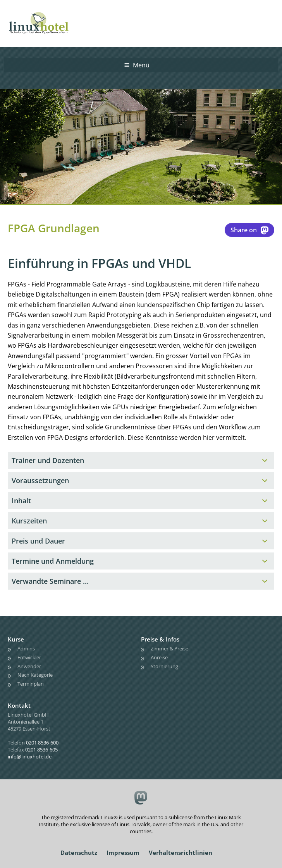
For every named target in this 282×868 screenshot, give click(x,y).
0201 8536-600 (42, 743)
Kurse (16, 639)
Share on (249, 230)
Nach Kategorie (35, 675)
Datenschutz (79, 853)
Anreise (159, 657)
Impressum (123, 853)
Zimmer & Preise (169, 648)
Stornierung (164, 666)
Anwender (29, 666)
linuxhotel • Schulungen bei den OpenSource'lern (46, 12)
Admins (26, 648)
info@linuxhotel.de (30, 756)
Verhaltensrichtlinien (181, 853)
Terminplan (31, 684)
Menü (141, 65)
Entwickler (29, 657)
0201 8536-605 (41, 750)
